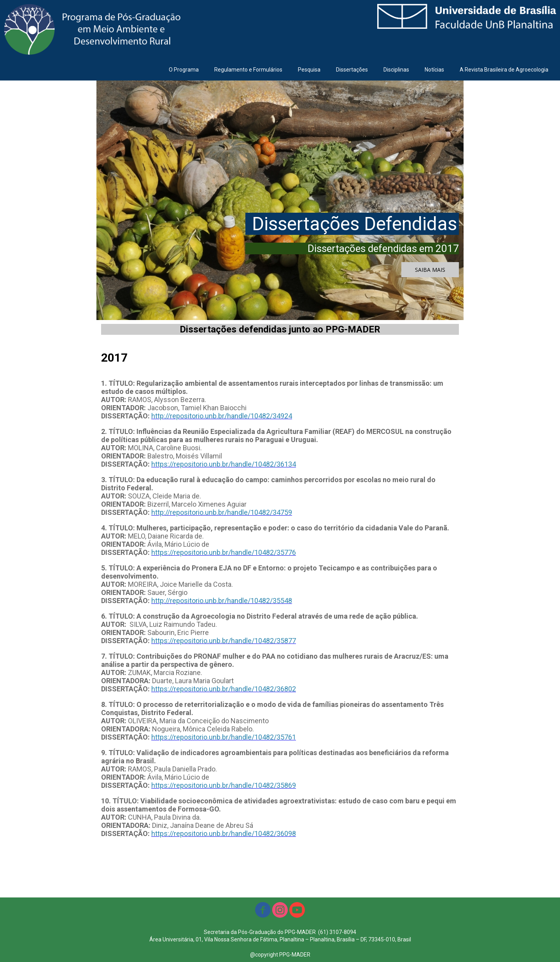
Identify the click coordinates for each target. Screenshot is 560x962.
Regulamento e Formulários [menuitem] (248, 70)
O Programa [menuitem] (184, 70)
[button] (430, 270)
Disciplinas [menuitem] (396, 70)
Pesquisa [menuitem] (309, 70)
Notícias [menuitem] (434, 70)
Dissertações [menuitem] (352, 70)
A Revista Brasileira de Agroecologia (504, 70)
